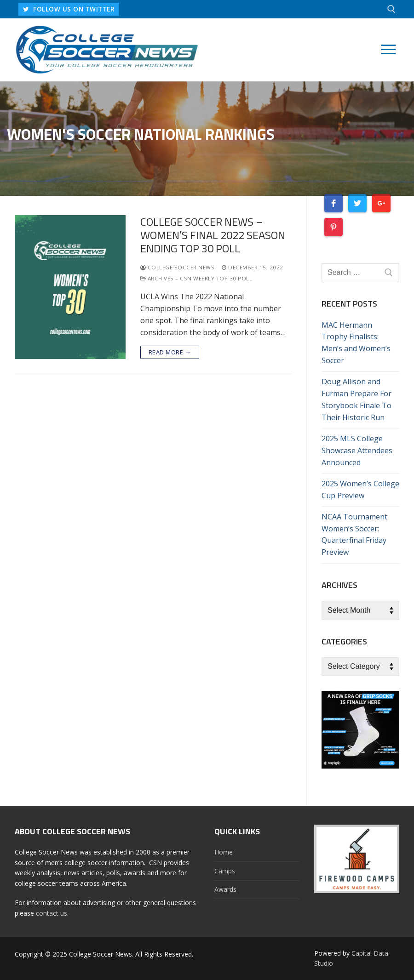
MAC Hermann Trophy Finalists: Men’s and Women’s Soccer (356, 343)
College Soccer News (178, 267)
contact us (52, 913)
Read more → (170, 352)
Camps (225, 871)
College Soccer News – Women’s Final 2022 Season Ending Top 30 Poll (213, 235)
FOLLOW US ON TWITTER (69, 9)
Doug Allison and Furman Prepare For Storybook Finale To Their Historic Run (356, 399)
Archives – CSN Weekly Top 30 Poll (196, 278)
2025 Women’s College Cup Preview (360, 490)
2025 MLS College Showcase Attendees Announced (357, 450)
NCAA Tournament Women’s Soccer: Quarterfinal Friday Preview (354, 535)
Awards (225, 889)
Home (224, 852)
